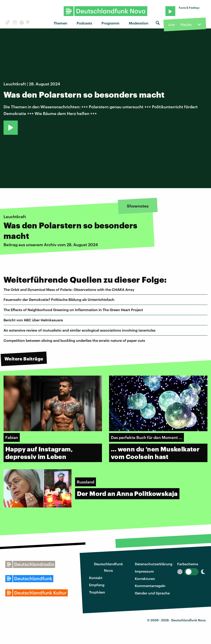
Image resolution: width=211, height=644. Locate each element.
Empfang (97, 585)
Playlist (186, 25)
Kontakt (96, 578)
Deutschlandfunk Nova (108, 567)
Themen (60, 23)
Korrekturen (145, 579)
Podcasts (84, 23)
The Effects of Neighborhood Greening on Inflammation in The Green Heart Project (73, 310)
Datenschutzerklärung (154, 564)
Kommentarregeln (150, 586)
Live (171, 25)
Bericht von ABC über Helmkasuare (33, 320)
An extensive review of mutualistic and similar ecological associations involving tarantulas (80, 330)
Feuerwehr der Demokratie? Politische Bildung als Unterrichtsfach (59, 299)
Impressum (144, 571)
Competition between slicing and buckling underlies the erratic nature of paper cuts (74, 340)
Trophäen (97, 592)
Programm (110, 23)
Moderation (139, 23)
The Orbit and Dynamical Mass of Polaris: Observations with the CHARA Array (69, 289)
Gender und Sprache (152, 593)
